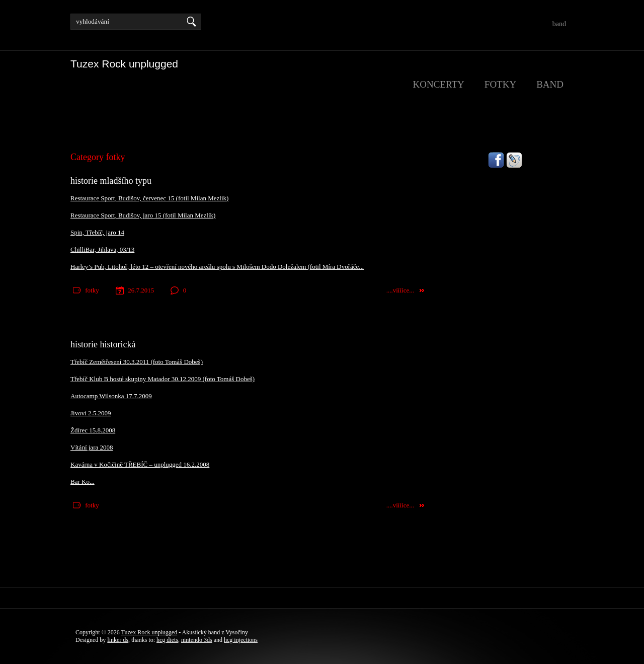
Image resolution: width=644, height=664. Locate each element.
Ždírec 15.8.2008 (93, 430)
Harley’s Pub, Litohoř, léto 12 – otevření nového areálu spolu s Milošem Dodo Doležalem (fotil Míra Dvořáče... (217, 267)
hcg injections (241, 640)
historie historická (103, 344)
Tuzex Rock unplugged (149, 632)
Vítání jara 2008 (92, 447)
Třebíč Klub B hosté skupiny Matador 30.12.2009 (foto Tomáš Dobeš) (163, 379)
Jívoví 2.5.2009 (91, 413)
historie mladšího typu (111, 181)
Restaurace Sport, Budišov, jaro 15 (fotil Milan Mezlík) (143, 215)
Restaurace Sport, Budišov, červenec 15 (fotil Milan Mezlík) (149, 198)
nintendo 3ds (197, 640)
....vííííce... (400, 290)
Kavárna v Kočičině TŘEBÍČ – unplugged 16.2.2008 (140, 464)
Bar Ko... (83, 482)
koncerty (439, 84)
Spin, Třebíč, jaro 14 (97, 232)
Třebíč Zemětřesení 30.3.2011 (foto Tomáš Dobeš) (137, 362)
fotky (500, 84)
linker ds (118, 640)
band (559, 24)
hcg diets (167, 640)
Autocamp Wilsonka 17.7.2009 (111, 396)
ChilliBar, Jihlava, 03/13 (102, 249)
